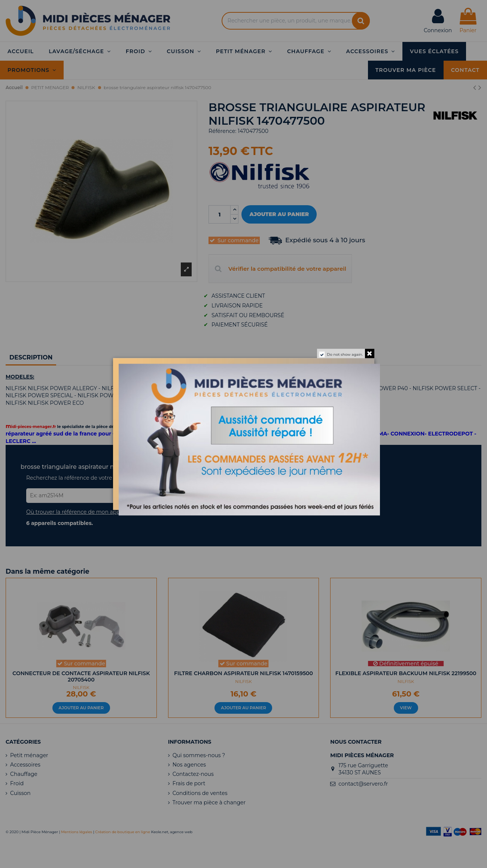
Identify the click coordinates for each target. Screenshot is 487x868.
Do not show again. (345, 354)
